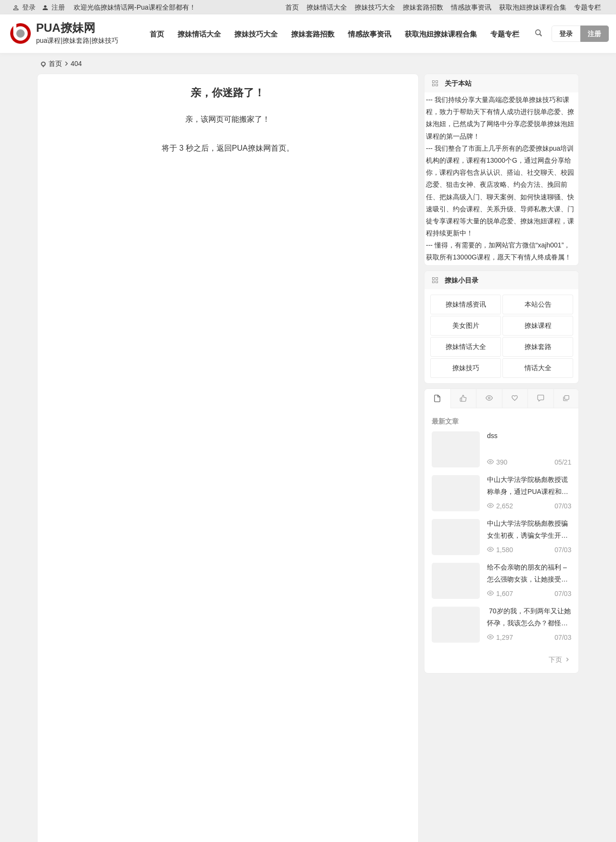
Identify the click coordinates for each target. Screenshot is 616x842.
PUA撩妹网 (66, 28)
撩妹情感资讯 (466, 304)
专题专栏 (588, 7)
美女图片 (466, 325)
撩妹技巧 (466, 368)
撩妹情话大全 (327, 7)
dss (492, 436)
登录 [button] (24, 8)
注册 (53, 8)
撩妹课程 (538, 325)
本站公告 (538, 304)
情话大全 (538, 368)
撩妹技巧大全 (375, 7)
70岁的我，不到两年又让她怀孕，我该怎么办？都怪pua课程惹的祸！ (529, 623)
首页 (292, 7)
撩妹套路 (538, 347)
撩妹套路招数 (423, 7)
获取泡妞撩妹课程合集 (533, 7)
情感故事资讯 (471, 7)
